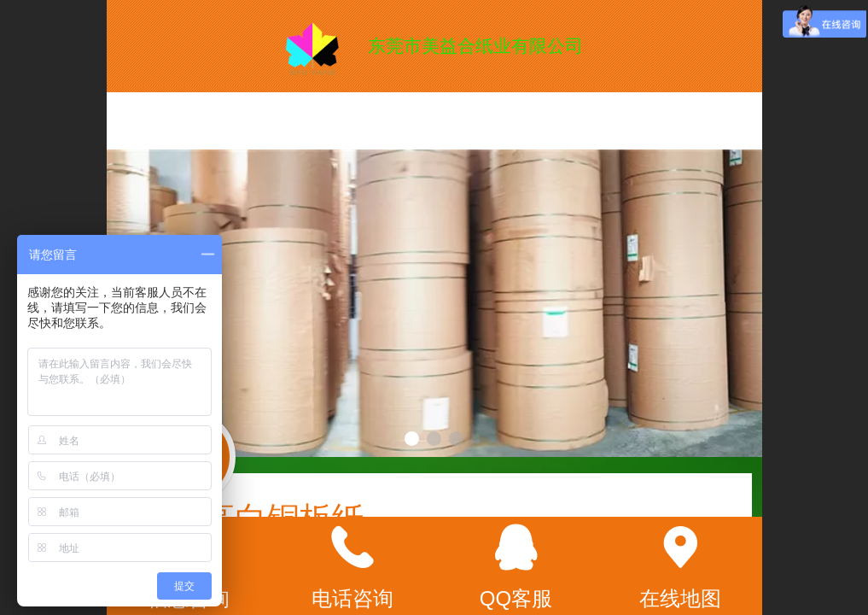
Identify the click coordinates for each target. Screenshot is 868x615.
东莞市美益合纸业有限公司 (475, 46)
